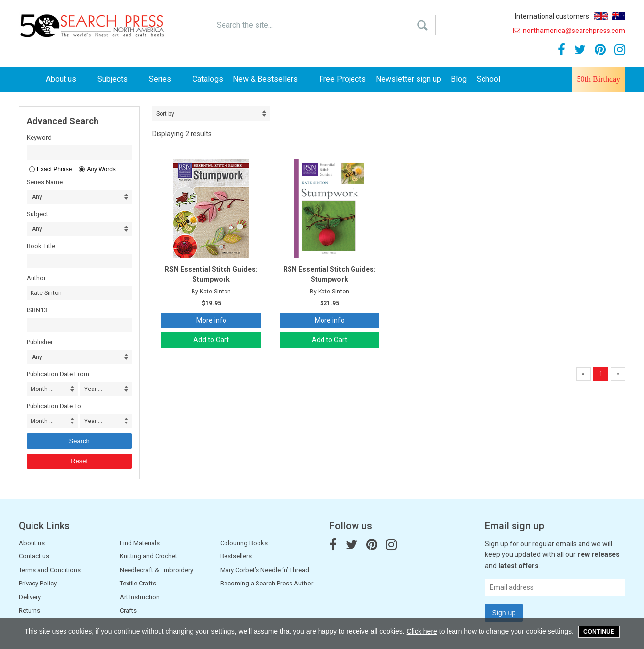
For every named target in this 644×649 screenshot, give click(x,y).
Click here (422, 631)
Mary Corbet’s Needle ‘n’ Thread (265, 570)
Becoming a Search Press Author (267, 583)
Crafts (128, 610)
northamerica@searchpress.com (569, 31)
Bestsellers (236, 556)
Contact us (34, 556)
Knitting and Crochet (148, 556)
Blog (459, 79)
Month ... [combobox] (42, 389)
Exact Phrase (54, 169)
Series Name (45, 182)
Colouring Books (244, 543)
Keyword (39, 138)
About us (67, 79)
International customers (552, 16)
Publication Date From (58, 374)
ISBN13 (37, 310)
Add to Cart (211, 340)
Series (166, 79)
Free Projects (342, 79)
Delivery (30, 597)
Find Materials (140, 543)
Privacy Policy (38, 583)
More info (211, 320)
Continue (599, 632)
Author (36, 278)
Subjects (118, 79)
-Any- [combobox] (37, 197)
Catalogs (208, 79)
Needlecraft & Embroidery (156, 570)
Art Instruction (140, 597)
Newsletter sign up (408, 79)
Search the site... (245, 25)
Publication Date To (54, 406)
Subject (37, 214)
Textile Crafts (138, 583)
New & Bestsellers (271, 79)
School (488, 79)
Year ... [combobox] (93, 389)
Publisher (40, 342)
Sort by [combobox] (165, 114)
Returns (30, 610)
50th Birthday (599, 79)
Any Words (101, 169)
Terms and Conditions (50, 570)
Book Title (41, 246)
